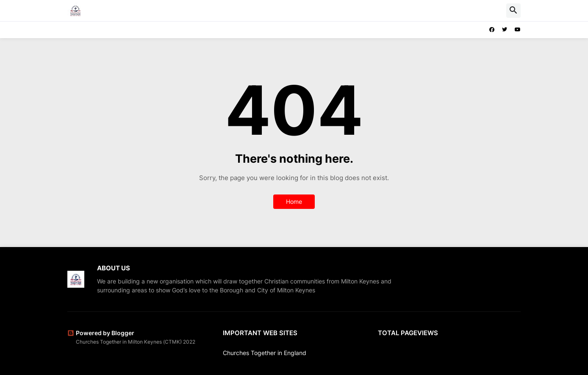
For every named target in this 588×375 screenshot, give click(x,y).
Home (294, 201)
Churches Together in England (265, 353)
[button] (513, 11)
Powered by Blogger (101, 333)
